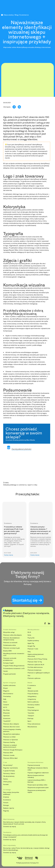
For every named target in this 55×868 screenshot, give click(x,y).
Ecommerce (7, 800)
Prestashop (7, 696)
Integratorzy (32, 699)
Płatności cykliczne (34, 678)
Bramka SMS (7, 651)
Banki (29, 688)
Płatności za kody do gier (12, 648)
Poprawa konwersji (34, 765)
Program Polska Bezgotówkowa (14, 666)
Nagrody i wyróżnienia (10, 768)
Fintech (6, 803)
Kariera (5, 779)
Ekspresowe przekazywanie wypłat (37, 791)
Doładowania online (10, 645)
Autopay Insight (9, 663)
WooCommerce (8, 694)
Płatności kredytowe (34, 670)
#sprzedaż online (10, 47)
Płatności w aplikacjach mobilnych (39, 673)
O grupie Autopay (9, 771)
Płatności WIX (8, 753)
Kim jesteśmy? (8, 765)
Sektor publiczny (33, 702)
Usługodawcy (32, 696)
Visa (29, 676)
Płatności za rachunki (10, 643)
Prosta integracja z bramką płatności (12, 730)
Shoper (6, 688)
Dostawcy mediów (34, 705)
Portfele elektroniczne (35, 667)
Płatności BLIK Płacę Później (37, 659)
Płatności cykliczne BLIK (36, 665)
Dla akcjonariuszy (9, 776)
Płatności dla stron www (11, 727)
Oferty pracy (7, 782)
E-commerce (32, 685)
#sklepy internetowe (43, 47)
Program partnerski (9, 674)
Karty (29, 635)
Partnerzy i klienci (9, 774)
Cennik (5, 671)
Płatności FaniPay (9, 742)
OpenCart (6, 716)
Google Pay (31, 646)
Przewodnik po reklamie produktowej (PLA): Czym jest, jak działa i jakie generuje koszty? (14, 530)
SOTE (5, 707)
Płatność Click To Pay (35, 662)
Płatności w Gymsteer (11, 740)
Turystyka (31, 713)
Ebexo (5, 702)
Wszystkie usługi (9, 632)
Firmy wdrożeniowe (34, 724)
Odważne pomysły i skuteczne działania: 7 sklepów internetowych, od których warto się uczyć (40, 530)
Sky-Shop (6, 710)
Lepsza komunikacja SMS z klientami (36, 781)
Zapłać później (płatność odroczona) (36, 655)
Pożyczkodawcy (33, 694)
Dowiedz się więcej (10, 827)
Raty (29, 652)
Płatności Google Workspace (13, 750)
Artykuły (6, 797)
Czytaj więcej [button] (8, 555)
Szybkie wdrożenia (9, 685)
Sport (29, 721)
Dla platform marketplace (11, 734)
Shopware (6, 713)
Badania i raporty (9, 808)
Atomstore (7, 718)
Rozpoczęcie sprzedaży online (37, 785)
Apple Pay (31, 643)
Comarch (6, 705)
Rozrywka (31, 707)
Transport (31, 716)
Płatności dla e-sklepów (11, 724)
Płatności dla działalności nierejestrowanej (11, 639)
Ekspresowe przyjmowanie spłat (38, 788)
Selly (5, 699)
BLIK (29, 632)
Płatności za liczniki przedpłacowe (10, 659)
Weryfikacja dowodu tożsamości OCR (14, 655)
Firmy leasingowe (33, 710)
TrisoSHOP (7, 721)
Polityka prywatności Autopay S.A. (27, 863)
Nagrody (6, 811)
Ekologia (6, 805)
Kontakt (6, 784)
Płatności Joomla (9, 755)
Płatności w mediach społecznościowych (10, 746)
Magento (6, 691)
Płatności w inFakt (9, 737)
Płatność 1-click (33, 649)
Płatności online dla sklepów (12, 635)
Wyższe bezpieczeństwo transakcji (36, 776)
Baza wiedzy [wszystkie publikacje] (11, 793)
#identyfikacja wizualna (26, 47)
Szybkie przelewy (33, 641)
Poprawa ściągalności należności (38, 773)
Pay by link (31, 638)
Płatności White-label (10, 758)
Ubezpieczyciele (33, 691)
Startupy (30, 718)
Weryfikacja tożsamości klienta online (38, 769)
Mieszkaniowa (32, 727)
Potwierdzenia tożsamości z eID (14, 669)
